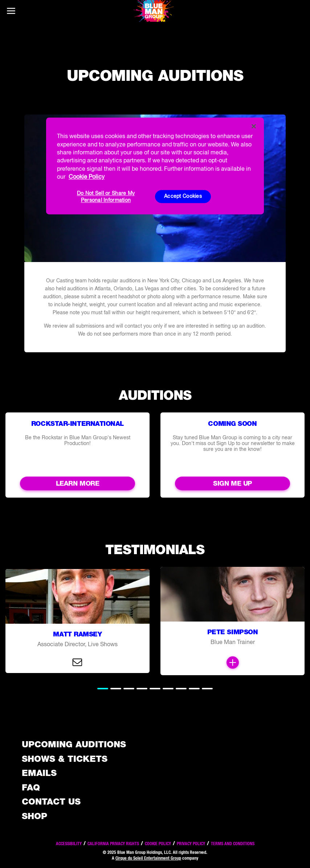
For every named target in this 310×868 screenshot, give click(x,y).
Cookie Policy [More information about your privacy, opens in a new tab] (87, 177)
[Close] (254, 126)
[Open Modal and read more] (232, 663)
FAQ (31, 787)
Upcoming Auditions (74, 744)
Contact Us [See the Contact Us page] (51, 801)
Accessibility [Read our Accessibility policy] (69, 844)
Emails (39, 773)
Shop (34, 816)
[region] (155, 166)
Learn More (78, 483)
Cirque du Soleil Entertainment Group (148, 858)
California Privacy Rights (113, 844)
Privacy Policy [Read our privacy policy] (191, 844)
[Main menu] (11, 11)
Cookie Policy (158, 844)
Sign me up (232, 483)
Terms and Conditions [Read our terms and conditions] (233, 844)
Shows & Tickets (65, 759)
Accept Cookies (183, 196)
